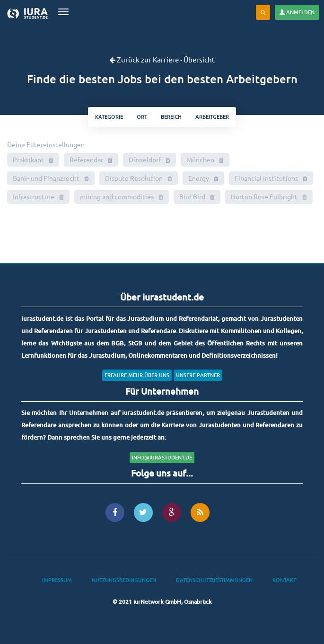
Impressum (57, 580)
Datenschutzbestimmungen (214, 580)
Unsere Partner (198, 375)
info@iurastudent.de (162, 457)
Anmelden (297, 12)
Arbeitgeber (212, 117)
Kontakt (284, 580)
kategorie (109, 117)
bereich (171, 117)
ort (142, 117)
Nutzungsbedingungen (124, 580)
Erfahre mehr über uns (137, 375)
